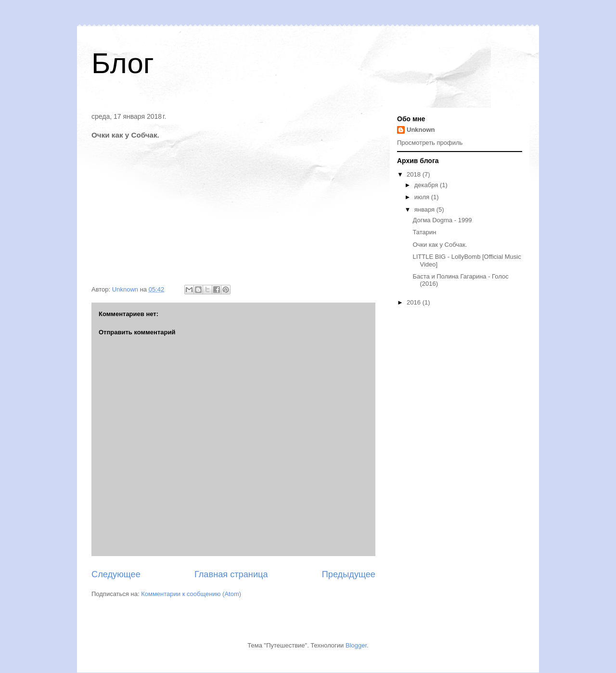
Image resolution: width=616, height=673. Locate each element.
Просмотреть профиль (430, 143)
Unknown (421, 130)
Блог (123, 63)
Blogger (356, 645)
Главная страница (231, 574)
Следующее (116, 574)
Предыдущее (349, 574)
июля (423, 197)
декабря (427, 185)
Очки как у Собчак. (440, 245)
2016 (415, 302)
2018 (415, 174)
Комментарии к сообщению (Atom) (191, 594)
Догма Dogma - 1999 (442, 220)
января (425, 210)
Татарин (424, 232)
